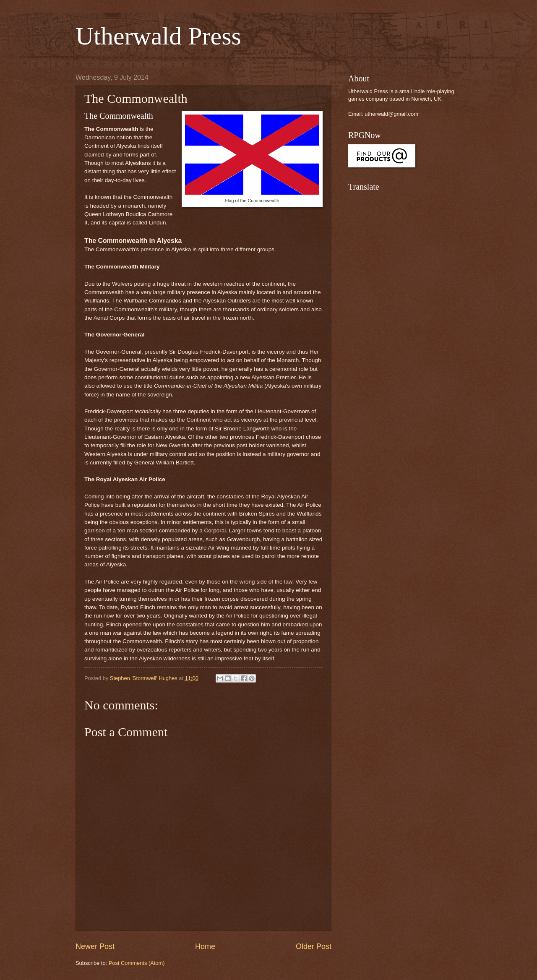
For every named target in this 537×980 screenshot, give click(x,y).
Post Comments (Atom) (137, 963)
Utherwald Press (158, 36)
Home (205, 946)
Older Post (314, 946)
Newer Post (95, 946)
